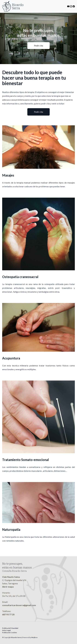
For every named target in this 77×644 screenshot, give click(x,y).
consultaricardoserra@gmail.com (19, 605)
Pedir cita (38, 46)
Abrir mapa (8, 587)
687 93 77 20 (8, 614)
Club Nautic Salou (11, 577)
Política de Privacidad (10, 628)
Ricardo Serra (16, 637)
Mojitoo (34, 637)
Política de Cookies (10, 632)
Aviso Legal (6, 630)
